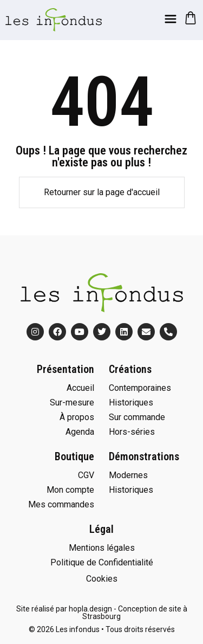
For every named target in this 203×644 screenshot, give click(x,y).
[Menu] (171, 19)
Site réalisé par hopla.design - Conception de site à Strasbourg (102, 613)
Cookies (102, 579)
